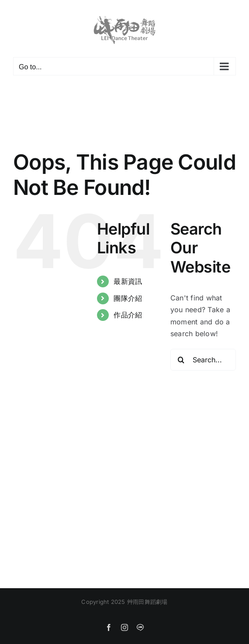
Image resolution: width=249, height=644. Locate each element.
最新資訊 (128, 281)
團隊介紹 (128, 298)
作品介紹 (128, 315)
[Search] (181, 360)
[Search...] (203, 360)
